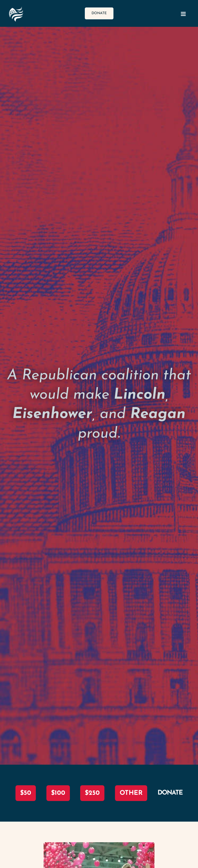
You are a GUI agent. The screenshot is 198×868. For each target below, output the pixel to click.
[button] (99, 13)
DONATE (170, 793)
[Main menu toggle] (183, 14)
